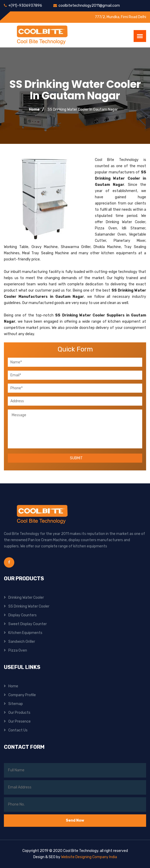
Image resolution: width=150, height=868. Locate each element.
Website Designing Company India (89, 857)
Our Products (19, 713)
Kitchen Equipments (25, 633)
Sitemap (16, 704)
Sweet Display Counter (28, 624)
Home (34, 110)
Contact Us (18, 730)
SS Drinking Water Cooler (29, 606)
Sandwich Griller (22, 642)
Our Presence (19, 721)
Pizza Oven (18, 650)
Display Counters (22, 615)
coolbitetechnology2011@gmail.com (89, 6)
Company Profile (22, 695)
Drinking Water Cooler (26, 598)
